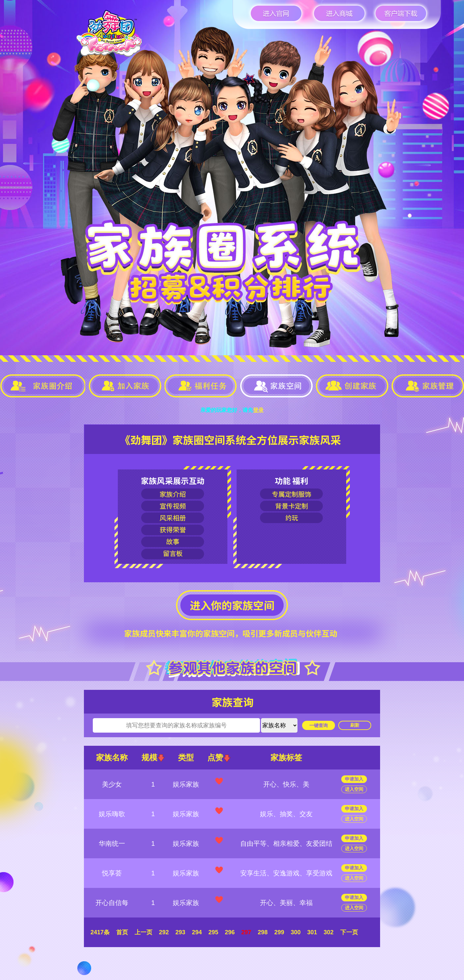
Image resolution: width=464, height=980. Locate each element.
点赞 (219, 758)
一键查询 (319, 725)
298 (263, 932)
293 (180, 932)
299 (279, 932)
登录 (258, 410)
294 (197, 932)
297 (246, 932)
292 (164, 932)
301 (312, 932)
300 (296, 932)
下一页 (349, 932)
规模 (153, 757)
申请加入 (354, 779)
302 (329, 932)
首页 (122, 932)
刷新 (355, 725)
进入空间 (354, 789)
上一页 (143, 932)
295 (213, 932)
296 (230, 932)
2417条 (100, 932)
